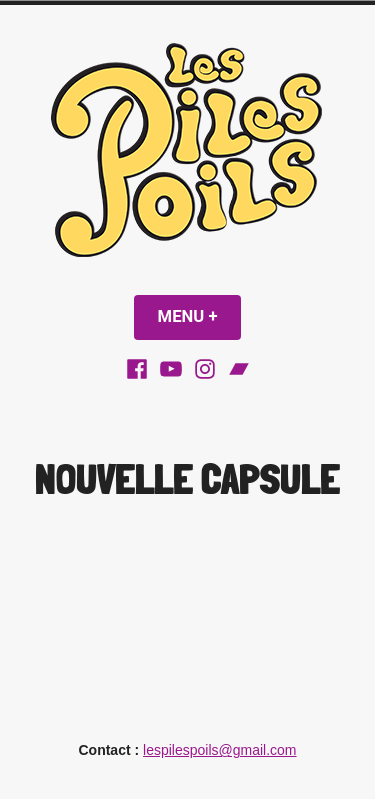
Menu (200, 316)
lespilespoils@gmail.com (220, 750)
